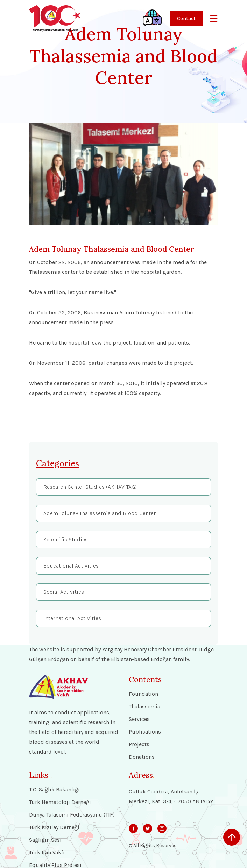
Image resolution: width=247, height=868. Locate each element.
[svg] (133, 828)
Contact (186, 18)
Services (139, 719)
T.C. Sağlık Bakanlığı (54, 790)
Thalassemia (144, 707)
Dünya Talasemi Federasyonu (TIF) (72, 815)
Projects (139, 744)
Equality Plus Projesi (55, 865)
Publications (145, 732)
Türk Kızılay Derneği (54, 827)
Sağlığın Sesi (45, 840)
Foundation (143, 694)
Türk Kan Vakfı (47, 853)
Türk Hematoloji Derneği (60, 802)
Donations (142, 757)
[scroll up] (232, 837)
